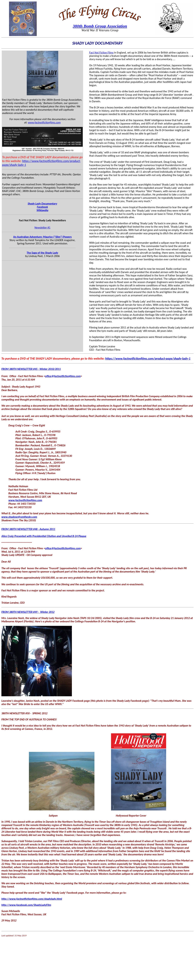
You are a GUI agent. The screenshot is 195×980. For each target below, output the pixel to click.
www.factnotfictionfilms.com (44, 122)
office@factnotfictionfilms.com (63, 376)
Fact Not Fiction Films (101, 53)
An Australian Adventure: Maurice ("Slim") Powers (42, 237)
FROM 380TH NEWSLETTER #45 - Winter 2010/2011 (31, 369)
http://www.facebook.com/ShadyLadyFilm (26, 905)
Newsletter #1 (42, 228)
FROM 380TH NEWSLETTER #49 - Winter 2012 (28, 612)
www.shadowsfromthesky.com (19, 517)
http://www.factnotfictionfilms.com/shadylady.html (32, 899)
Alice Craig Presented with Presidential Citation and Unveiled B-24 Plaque (44, 536)
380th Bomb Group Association (100, 26)
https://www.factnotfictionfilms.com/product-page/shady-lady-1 (148, 359)
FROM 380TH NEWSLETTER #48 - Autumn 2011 (28, 529)
